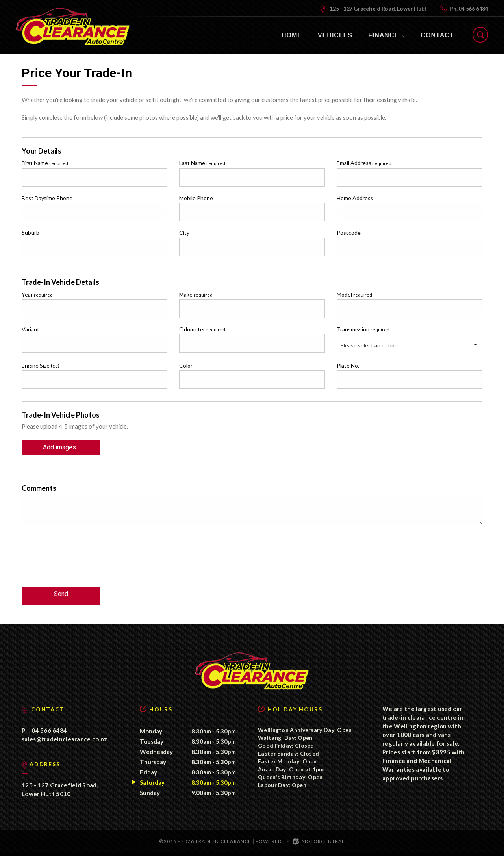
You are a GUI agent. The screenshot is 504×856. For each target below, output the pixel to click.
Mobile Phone (196, 198)
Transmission (363, 329)
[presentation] (82, 559)
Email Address (364, 163)
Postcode (349, 233)
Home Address (355, 198)
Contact (437, 35)
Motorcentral (319, 844)
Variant (31, 329)
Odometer (202, 329)
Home (292, 35)
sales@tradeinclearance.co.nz (64, 741)
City (184, 233)
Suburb (31, 233)
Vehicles (335, 35)
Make (196, 294)
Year (37, 294)
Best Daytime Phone (47, 198)
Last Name (202, 163)
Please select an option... (371, 345)
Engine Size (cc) (41, 365)
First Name (45, 163)
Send (61, 591)
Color (186, 365)
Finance (387, 35)
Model (354, 294)
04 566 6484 (473, 8)
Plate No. (348, 365)
